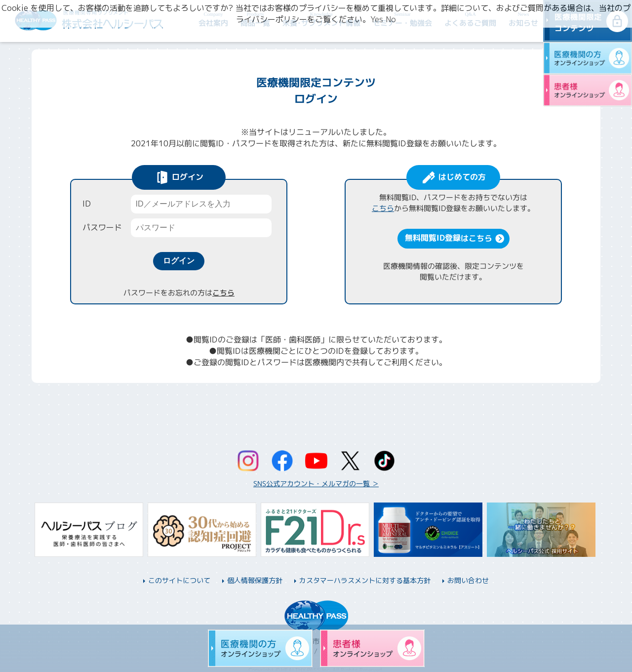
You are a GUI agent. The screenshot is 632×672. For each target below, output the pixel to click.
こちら (223, 293)
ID (87, 204)
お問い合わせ (468, 580)
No (391, 19)
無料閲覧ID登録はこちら (448, 238)
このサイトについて (179, 580)
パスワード (102, 227)
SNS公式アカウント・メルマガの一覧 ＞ (316, 483)
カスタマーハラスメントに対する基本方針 (365, 580)
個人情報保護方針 (255, 580)
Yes (377, 19)
